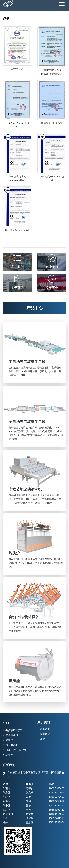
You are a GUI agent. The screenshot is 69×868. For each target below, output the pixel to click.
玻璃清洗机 (12, 735)
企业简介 (45, 729)
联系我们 (9, 765)
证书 (43, 739)
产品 (6, 722)
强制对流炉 (12, 745)
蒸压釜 (9, 755)
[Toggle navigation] (62, 4)
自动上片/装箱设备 (16, 750)
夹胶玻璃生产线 (14, 730)
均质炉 (9, 740)
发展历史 (45, 734)
